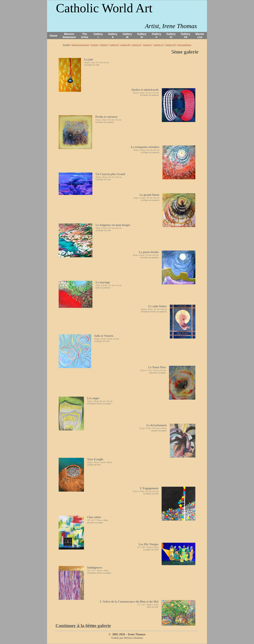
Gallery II (113, 36)
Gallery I (98, 36)
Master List (200, 36)
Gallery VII (185, 36)
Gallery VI (171, 36)
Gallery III (127, 36)
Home (54, 36)
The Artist (85, 36)
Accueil (66, 45)
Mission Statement (69, 36)
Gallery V (156, 36)
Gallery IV (142, 36)
